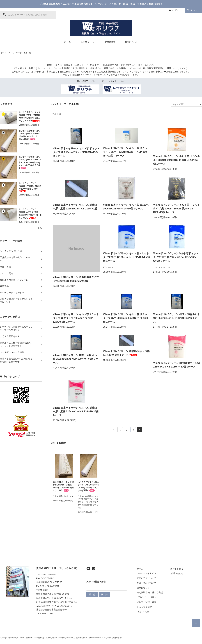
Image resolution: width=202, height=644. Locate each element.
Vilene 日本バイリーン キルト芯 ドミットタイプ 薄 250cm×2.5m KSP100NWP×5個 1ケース (76, 152)
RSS (139, 612)
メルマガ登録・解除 (147, 602)
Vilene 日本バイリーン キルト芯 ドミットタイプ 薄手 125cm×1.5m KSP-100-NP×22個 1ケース (126, 152)
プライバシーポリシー (148, 597)
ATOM (146, 612)
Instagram (110, 42)
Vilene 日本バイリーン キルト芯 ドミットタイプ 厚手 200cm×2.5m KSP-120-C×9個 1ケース (126, 318)
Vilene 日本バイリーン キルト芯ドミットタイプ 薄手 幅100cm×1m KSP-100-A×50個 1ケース (126, 257)
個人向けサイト (89, 72)
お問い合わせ (131, 42)
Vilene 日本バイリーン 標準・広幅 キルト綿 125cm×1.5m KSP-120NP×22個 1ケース (177, 318)
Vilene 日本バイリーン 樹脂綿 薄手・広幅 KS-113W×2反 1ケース (126, 353)
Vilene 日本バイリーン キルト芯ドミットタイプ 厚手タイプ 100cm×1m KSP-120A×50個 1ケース (76, 318)
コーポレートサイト (147, 573)
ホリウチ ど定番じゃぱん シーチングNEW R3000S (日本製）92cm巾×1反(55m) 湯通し (29, 135)
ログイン (177, 10)
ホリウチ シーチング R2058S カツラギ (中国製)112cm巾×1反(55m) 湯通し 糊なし (30, 213)
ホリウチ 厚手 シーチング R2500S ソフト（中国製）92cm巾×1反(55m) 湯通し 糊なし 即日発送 (30, 116)
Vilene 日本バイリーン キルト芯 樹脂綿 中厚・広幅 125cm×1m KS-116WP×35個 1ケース (76, 412)
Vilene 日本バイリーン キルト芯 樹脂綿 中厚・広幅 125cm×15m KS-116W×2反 (75, 207)
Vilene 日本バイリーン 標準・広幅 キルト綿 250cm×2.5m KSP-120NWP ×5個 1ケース (76, 359)
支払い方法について (147, 578)
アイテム (193, 10)
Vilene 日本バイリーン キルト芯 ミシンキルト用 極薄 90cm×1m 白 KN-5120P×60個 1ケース (177, 160)
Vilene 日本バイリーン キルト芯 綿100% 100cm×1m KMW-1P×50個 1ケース (126, 207)
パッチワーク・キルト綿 (21, 53)
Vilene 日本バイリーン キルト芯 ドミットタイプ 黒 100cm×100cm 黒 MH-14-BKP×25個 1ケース (177, 209)
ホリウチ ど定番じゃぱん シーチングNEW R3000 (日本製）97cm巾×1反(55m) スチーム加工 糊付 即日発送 (30, 163)
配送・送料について (147, 583)
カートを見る (177, 569)
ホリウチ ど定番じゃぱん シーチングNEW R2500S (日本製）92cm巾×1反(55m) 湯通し (88, 486)
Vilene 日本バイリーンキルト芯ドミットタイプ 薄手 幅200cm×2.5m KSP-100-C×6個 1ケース (176, 257)
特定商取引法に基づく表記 (150, 592)
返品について (143, 588)
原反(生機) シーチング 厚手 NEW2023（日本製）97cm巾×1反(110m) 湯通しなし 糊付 (63, 486)
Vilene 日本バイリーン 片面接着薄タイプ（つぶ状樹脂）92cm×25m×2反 (76, 279)
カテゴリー (88, 42)
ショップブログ (144, 607)
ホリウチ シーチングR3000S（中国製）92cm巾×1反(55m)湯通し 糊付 (30, 187)
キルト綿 (56, 114)
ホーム (67, 42)
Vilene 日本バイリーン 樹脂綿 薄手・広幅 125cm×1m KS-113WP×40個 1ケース (177, 365)
